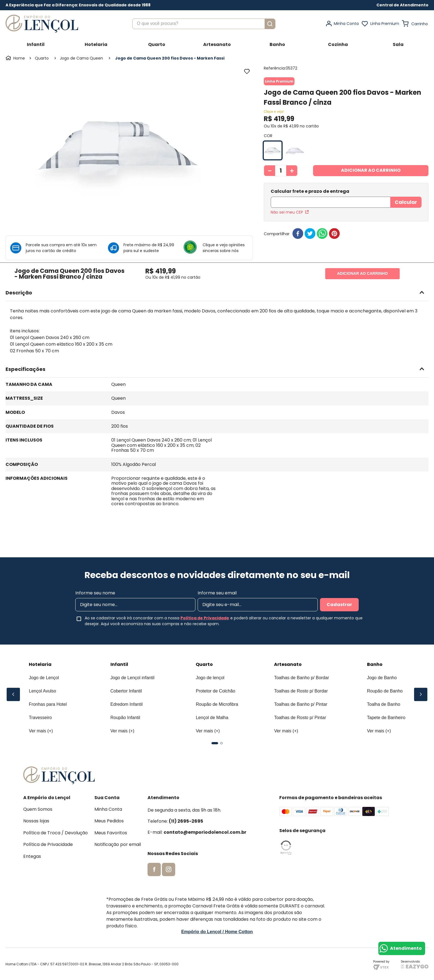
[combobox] (204, 24)
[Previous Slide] (13, 694)
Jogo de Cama (74, 58)
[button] (402, 5)
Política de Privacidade (205, 618)
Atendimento (406, 948)
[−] (269, 171)
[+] (292, 171)
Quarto (42, 58)
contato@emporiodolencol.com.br (205, 832)
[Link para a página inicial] (16, 58)
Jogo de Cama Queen (121, 58)
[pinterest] (334, 221)
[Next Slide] (421, 694)
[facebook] (298, 221)
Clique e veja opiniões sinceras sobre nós (224, 248)
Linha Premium (385, 24)
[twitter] (310, 221)
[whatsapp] (322, 221)
